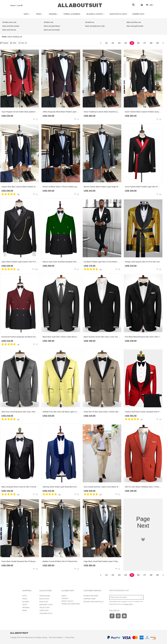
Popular (5, 43)
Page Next (143, 529)
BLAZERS (26, 602)
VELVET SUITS (45, 608)
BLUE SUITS (44, 602)
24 (126, 43)
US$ (150, 5)
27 (145, 43)
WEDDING (26, 608)
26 (138, 43)
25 (132, 43)
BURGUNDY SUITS (46, 605)
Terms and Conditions (56, 638)
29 (157, 43)
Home (4, 37)
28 (151, 43)
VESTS (25, 605)
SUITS (25, 596)
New (14, 43)
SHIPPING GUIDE (90, 599)
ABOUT (64, 596)
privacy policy (129, 604)
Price (24, 43)
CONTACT (65, 599)
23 (119, 43)
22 (113, 43)
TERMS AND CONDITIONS (71, 604)
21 (106, 43)
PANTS (25, 599)
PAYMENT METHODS (91, 596)
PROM (25, 611)
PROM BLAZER (45, 596)
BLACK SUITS (44, 599)
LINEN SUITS (44, 611)
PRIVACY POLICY (68, 601)
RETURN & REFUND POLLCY (94, 602)
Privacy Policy (70, 638)
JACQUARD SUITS (46, 613)
